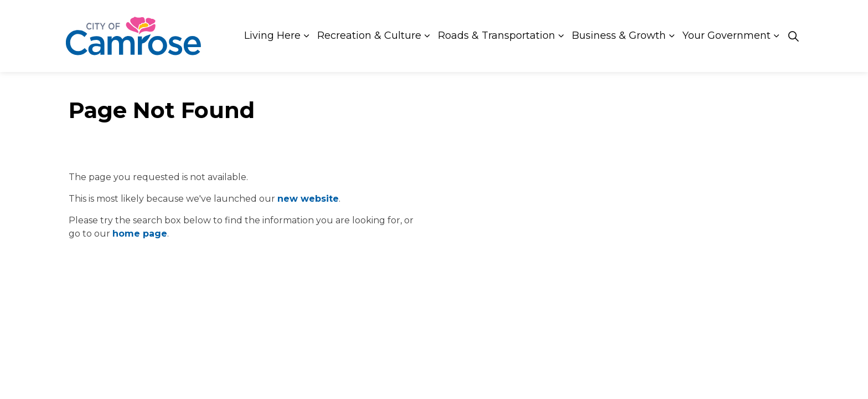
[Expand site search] (793, 36)
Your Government (727, 35)
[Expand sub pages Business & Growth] (671, 36)
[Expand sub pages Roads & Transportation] (561, 36)
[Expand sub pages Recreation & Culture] (427, 36)
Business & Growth (619, 35)
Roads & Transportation (497, 35)
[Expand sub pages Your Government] (776, 36)
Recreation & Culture (369, 35)
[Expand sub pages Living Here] (306, 36)
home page (140, 234)
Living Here (272, 35)
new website (308, 199)
